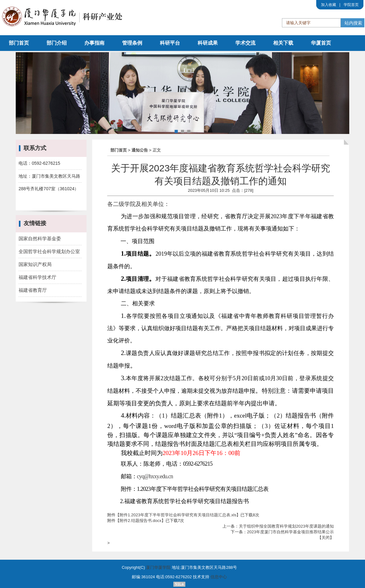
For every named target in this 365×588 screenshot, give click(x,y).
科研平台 (170, 43)
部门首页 (19, 43)
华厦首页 (321, 43)
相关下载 (283, 43)
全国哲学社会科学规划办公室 (49, 251)
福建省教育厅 (33, 290)
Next (341, 94)
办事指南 (94, 43)
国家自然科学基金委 (40, 239)
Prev (24, 94)
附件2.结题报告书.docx (140, 521)
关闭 (326, 538)
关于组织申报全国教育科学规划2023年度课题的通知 (286, 526)
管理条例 (132, 43)
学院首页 (351, 5)
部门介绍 (57, 43)
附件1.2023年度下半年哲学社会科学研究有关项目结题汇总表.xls (178, 515)
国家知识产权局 (35, 264)
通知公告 (140, 150)
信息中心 (219, 577)
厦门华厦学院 (158, 567)
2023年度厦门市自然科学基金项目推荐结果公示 (290, 532)
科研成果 (208, 43)
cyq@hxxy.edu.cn (155, 476)
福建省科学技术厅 (37, 277)
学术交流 (245, 43)
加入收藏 (328, 5)
